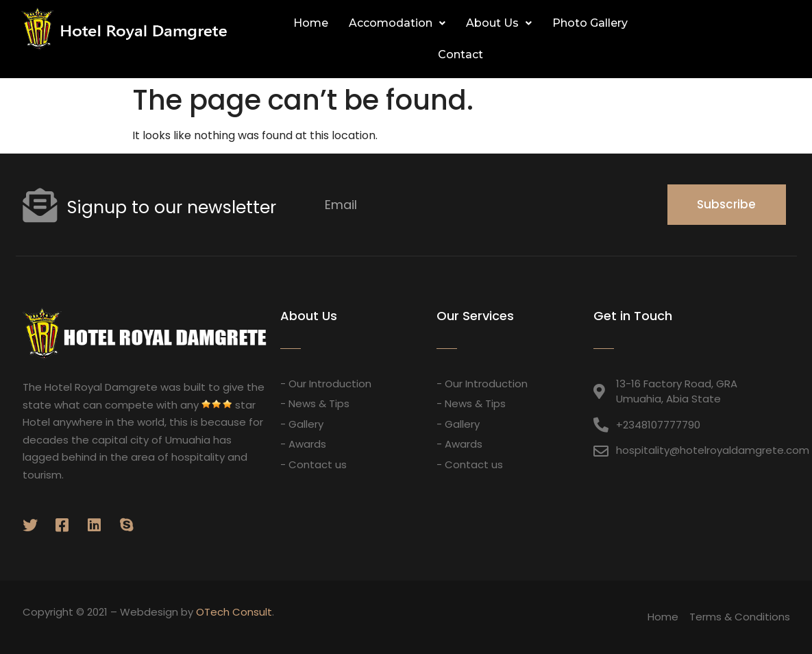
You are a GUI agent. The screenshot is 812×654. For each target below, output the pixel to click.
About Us (499, 23)
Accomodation (397, 23)
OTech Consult (234, 612)
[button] (776, 40)
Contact (460, 54)
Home (311, 23)
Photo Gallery (590, 23)
